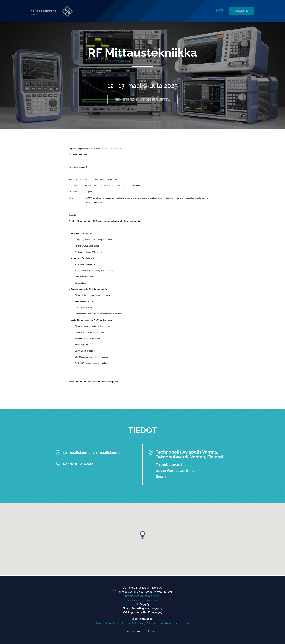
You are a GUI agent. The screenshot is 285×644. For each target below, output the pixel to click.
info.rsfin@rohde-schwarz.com (143, 596)
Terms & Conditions (160, 623)
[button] (142, 535)
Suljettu (242, 11)
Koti (220, 11)
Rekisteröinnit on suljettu (142, 100)
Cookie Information (106, 623)
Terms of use (183, 623)
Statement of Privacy (133, 623)
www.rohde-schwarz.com (143, 600)
